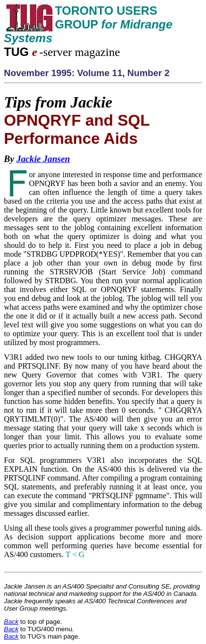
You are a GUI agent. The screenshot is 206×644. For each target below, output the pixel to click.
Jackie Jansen (43, 159)
